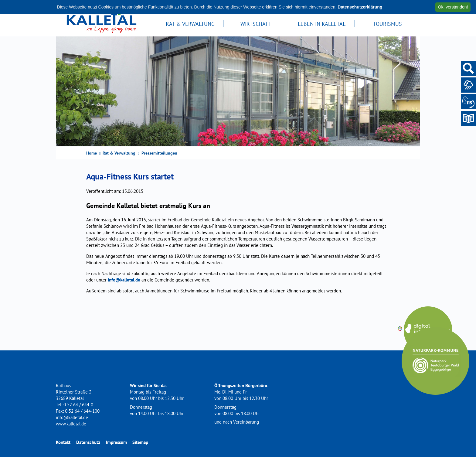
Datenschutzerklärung (360, 7)
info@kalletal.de (124, 280)
